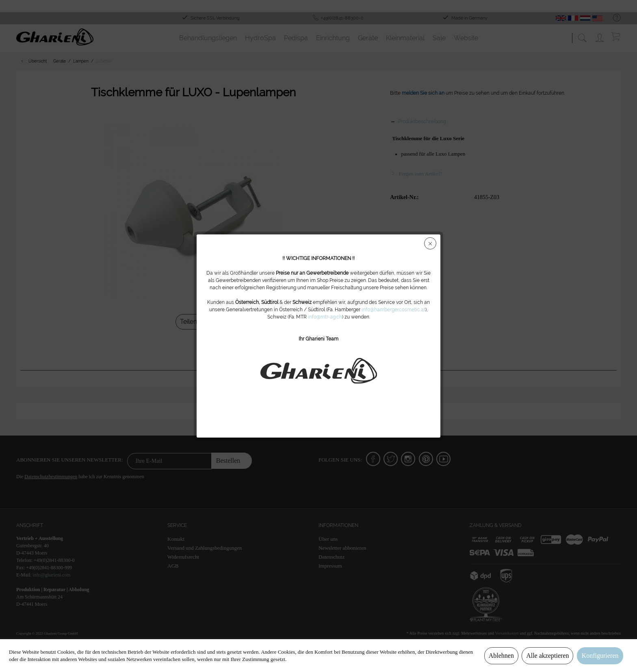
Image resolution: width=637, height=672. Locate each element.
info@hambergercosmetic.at (393, 310)
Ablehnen (501, 656)
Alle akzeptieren (547, 656)
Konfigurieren (600, 656)
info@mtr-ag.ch (325, 317)
